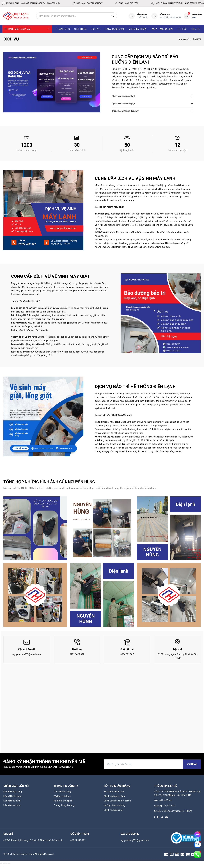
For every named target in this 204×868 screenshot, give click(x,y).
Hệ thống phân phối (63, 801)
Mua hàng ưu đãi (163, 29)
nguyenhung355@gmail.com (27, 654)
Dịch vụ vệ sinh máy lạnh (124, 96)
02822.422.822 (77, 654)
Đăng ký (164, 17)
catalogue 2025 (115, 29)
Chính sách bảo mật (114, 810)
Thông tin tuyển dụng (64, 805)
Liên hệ (196, 29)
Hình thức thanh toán (114, 792)
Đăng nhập (175, 17)
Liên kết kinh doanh (13, 796)
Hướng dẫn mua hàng (115, 805)
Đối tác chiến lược (62, 796)
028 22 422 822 (78, 840)
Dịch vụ (96, 29)
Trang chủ (63, 29)
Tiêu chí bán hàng (62, 792)
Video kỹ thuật (138, 29)
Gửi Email (192, 764)
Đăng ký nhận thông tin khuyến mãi (45, 762)
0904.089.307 (127, 654)
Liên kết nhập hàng (13, 792)
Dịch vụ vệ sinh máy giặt (123, 104)
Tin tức (182, 29)
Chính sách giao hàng (114, 796)
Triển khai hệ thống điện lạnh (125, 111)
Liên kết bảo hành (12, 801)
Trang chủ (184, 39)
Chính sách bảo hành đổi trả (117, 801)
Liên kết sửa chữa (12, 805)
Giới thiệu (80, 29)
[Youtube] (167, 817)
